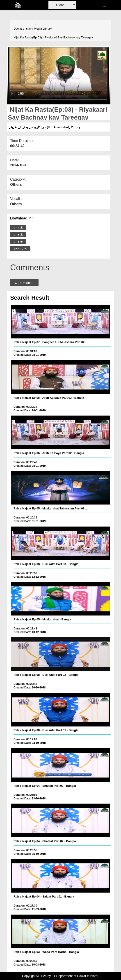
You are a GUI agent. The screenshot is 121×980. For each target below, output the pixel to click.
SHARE (20, 249)
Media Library (43, 29)
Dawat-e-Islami (23, 29)
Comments (24, 283)
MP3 (18, 235)
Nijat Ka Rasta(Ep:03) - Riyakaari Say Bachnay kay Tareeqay (53, 37)
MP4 (18, 228)
